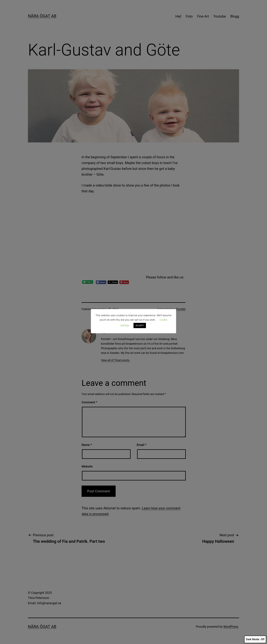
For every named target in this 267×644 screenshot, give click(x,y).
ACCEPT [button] (140, 325)
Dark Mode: (255, 639)
